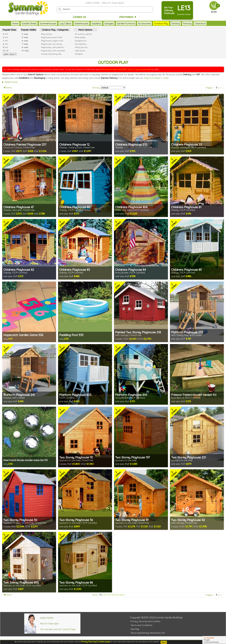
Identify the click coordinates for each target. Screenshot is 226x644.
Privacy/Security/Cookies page (95, 642)
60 (105, 595)
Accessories (144, 23)
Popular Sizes (9, 30)
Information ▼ (128, 17)
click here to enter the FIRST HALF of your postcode (125, 69)
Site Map (135, 629)
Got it (164, 642)
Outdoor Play (161, 23)
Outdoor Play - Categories (55, 30)
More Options (85, 30)
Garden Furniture (126, 23)
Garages (109, 23)
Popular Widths (29, 30)
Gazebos (96, 23)
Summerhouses (48, 23)
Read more (11, 82)
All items (121, 595)
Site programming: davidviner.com (148, 633)
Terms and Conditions (141, 625)
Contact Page (69, 629)
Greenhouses (82, 23)
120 (113, 595)
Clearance (200, 23)
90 (109, 595)
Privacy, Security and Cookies (145, 621)
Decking (176, 23)
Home (15, 23)
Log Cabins (65, 23)
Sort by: (96, 88)
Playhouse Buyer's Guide (156, 78)
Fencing (187, 23)
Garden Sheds (29, 23)
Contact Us (79, 17)
